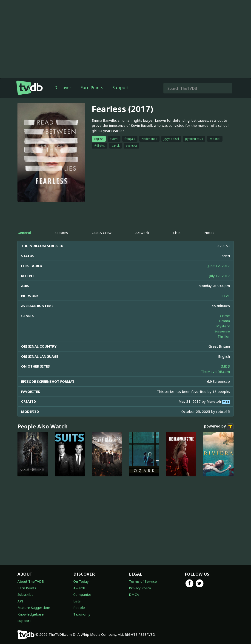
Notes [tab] (209, 233)
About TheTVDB (31, 581)
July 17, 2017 (220, 276)
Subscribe (26, 594)
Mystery (223, 326)
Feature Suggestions (34, 607)
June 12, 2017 (219, 266)
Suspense (222, 331)
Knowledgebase (31, 614)
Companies (82, 594)
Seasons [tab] (61, 233)
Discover (63, 87)
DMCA (134, 594)
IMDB (225, 366)
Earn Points (92, 87)
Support (121, 87)
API (20, 601)
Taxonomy (82, 614)
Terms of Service (143, 581)
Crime (225, 316)
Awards (79, 588)
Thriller (224, 336)
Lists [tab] (177, 233)
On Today (81, 581)
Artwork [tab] (142, 233)
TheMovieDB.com (215, 371)
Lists (77, 601)
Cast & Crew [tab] (102, 233)
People (79, 607)
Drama (224, 321)
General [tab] (24, 233)
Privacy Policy (140, 588)
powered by (219, 427)
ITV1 (226, 296)
